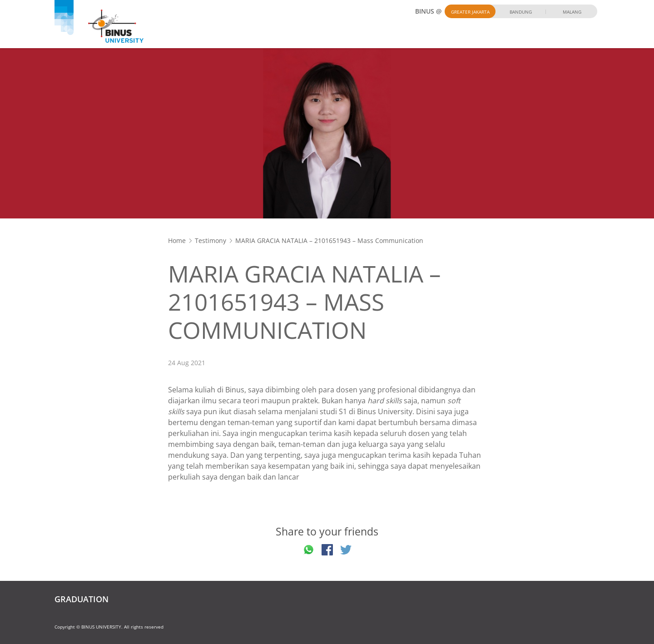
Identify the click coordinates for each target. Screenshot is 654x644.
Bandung (521, 12)
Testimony (211, 240)
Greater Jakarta (470, 12)
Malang (572, 12)
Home (177, 240)
